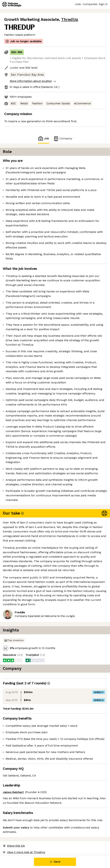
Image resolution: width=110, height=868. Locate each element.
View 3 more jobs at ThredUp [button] (24, 852)
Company (63, 139)
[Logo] (12, 4)
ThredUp (70, 20)
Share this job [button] (14, 846)
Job (43, 139)
